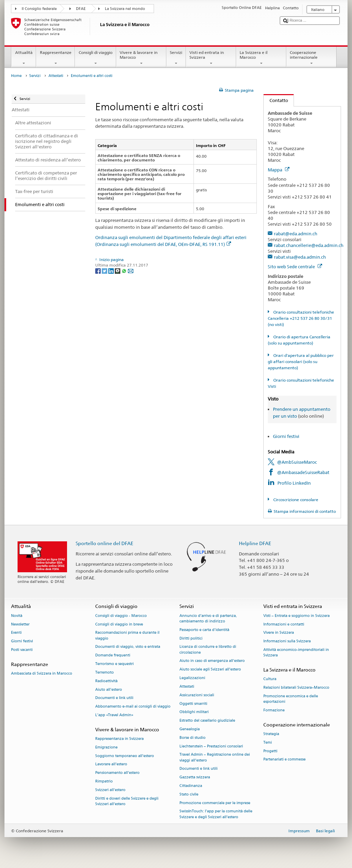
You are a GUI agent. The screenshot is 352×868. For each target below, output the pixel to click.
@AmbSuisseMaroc (297, 462)
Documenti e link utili (114, 698)
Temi (268, 742)
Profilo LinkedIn (294, 483)
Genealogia (190, 729)
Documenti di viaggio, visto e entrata (128, 647)
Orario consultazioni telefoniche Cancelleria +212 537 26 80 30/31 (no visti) (301, 318)
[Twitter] (105, 270)
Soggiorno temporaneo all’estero (125, 756)
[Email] (131, 270)
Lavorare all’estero (111, 764)
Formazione (274, 710)
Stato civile (189, 794)
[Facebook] (98, 270)
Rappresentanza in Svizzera (119, 739)
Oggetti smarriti (193, 704)
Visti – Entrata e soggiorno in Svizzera (296, 616)
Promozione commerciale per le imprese (215, 803)
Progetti (270, 751)
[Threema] (118, 270)
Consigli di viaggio (95, 58)
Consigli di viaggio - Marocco (121, 616)
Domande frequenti (113, 656)
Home (16, 76)
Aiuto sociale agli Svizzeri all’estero (210, 670)
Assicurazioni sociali (197, 695)
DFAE (81, 9)
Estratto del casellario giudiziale (207, 721)
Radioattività (106, 681)
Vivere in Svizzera (279, 633)
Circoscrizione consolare (295, 500)
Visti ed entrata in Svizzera (211, 58)
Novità (17, 616)
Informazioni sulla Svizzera (287, 641)
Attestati (56, 76)
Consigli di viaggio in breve (119, 624)
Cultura (270, 679)
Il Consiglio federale (39, 9)
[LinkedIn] (112, 270)
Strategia (271, 734)
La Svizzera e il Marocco (261, 58)
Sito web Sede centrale (295, 267)
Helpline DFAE (255, 543)
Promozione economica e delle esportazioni (291, 699)
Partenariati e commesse (284, 760)
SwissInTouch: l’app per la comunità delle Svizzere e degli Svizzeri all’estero (216, 814)
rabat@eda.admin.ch (296, 234)
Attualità (24, 58)
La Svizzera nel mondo (125, 9)
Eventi (16, 633)
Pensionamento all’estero (117, 773)
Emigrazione (106, 747)
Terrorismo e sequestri (114, 664)
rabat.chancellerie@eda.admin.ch (309, 245)
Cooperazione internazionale (311, 58)
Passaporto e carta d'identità (204, 630)
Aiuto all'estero (109, 690)
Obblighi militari (194, 712)
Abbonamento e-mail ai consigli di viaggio (133, 707)
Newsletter (20, 624)
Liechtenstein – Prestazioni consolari (211, 746)
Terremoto (104, 672)
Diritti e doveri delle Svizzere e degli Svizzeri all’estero (127, 801)
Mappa (279, 170)
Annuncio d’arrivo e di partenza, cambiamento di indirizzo (208, 618)
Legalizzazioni (192, 678)
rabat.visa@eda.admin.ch (300, 257)
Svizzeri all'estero (110, 790)
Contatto (276, 100)
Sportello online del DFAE (104, 543)
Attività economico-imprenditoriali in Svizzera (296, 652)
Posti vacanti (22, 650)
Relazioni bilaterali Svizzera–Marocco (296, 688)
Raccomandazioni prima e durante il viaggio (127, 636)
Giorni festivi (286, 436)
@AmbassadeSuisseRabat (303, 472)
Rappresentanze (56, 58)
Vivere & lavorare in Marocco (141, 58)
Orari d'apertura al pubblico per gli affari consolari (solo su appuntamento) (301, 362)
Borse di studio (192, 738)
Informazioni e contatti (284, 624)
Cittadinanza (191, 786)
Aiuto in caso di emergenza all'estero (212, 661)
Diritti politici (191, 638)
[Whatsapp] (125, 270)
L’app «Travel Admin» (114, 715)
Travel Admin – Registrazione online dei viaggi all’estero (215, 758)
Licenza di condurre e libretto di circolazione (208, 650)
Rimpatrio (104, 781)
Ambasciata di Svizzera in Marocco (42, 674)
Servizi (176, 58)
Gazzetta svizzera (195, 777)
